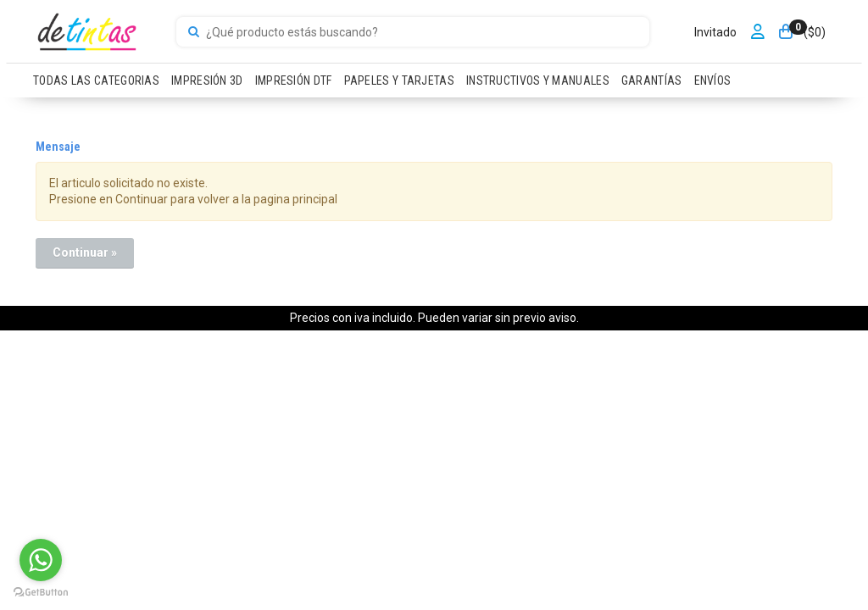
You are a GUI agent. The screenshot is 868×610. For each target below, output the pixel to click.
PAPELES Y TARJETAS (399, 80)
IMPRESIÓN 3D (207, 80)
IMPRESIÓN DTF (294, 80)
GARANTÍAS (652, 80)
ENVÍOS (713, 80)
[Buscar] (194, 32)
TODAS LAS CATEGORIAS (96, 80)
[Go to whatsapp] (41, 560)
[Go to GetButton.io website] (41, 593)
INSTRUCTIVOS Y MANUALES (538, 80)
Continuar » (85, 252)
